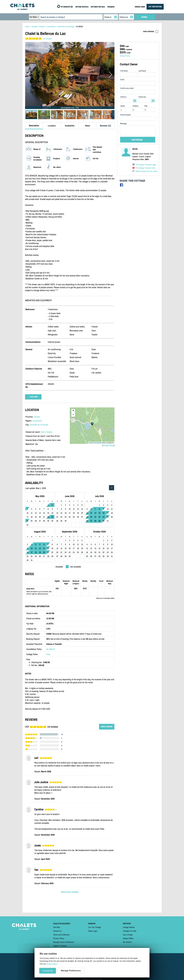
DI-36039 (79, 26)
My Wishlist (127, 942)
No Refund (51, 649)
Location (52, 126)
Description (34, 125)
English (56, 946)
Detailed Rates (125, 56)
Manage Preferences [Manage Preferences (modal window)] (71, 971)
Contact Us (57, 931)
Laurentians (37, 421)
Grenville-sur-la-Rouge (39, 425)
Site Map (57, 927)
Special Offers (128, 938)
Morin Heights (47, 432)
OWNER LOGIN (140, 7)
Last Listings (128, 935)
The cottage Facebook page (146, 165)
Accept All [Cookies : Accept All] (48, 971)
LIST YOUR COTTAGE (155, 7)
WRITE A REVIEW (107, 727)
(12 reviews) (47, 39)
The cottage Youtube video (145, 168)
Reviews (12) (105, 126)
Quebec (37, 417)
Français (63, 946)
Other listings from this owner (146, 171)
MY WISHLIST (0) (67, 7)
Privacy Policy (59, 938)
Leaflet (91, 443)
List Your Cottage (94, 927)
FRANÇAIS (111, 7)
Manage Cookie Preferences (64, 942)
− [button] (73, 415)
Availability (70, 126)
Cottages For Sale (130, 931)
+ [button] (73, 411)
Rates (88, 126)
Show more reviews (70, 892)
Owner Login (93, 931)
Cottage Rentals (129, 927)
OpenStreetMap (101, 443)
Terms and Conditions (61, 935)
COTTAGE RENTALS (82, 7)
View (48, 654)
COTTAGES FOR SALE (98, 7)
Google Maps (108, 445)
